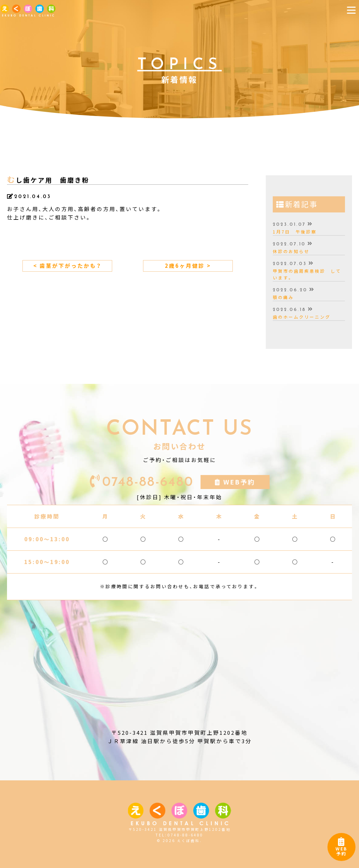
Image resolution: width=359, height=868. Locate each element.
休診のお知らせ (291, 251)
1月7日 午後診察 (295, 232)
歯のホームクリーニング (302, 317)
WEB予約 (341, 849)
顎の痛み (283, 297)
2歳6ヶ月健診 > (188, 266)
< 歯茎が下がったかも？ (67, 266)
